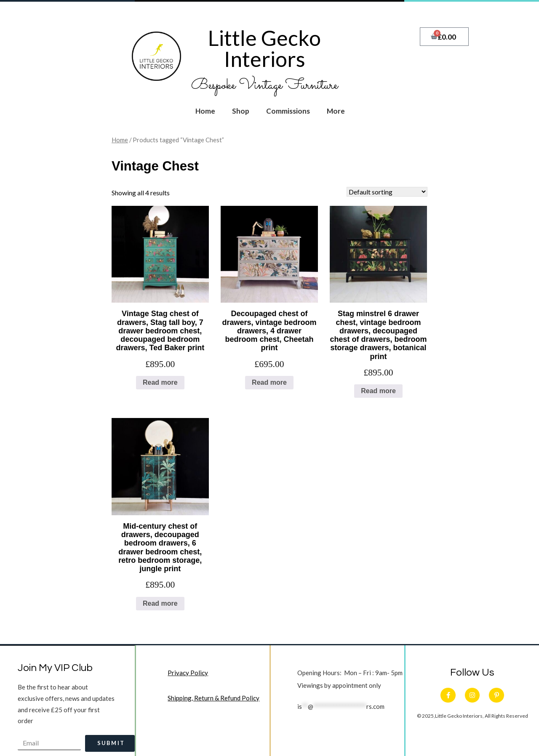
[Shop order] (387, 192)
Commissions (288, 111)
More (336, 111)
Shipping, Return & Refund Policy (214, 698)
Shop (241, 111)
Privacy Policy (188, 673)
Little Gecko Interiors (264, 48)
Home (205, 111)
